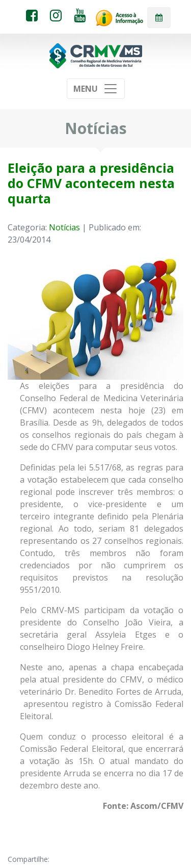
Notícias (64, 227)
